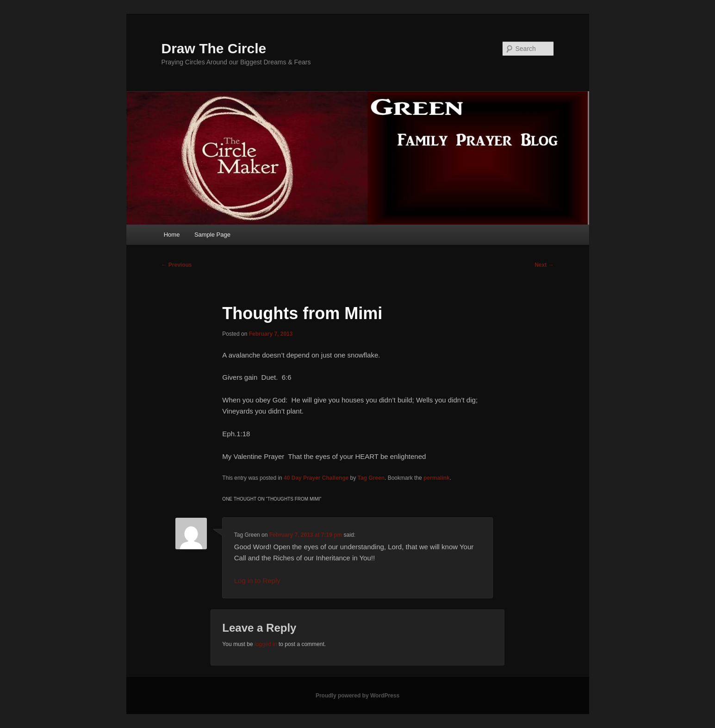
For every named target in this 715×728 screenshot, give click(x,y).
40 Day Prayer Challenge (316, 478)
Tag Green (371, 478)
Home (172, 235)
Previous (177, 265)
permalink (437, 478)
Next (544, 265)
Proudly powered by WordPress (357, 696)
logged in (266, 644)
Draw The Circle (214, 48)
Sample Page (212, 235)
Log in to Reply (257, 581)
